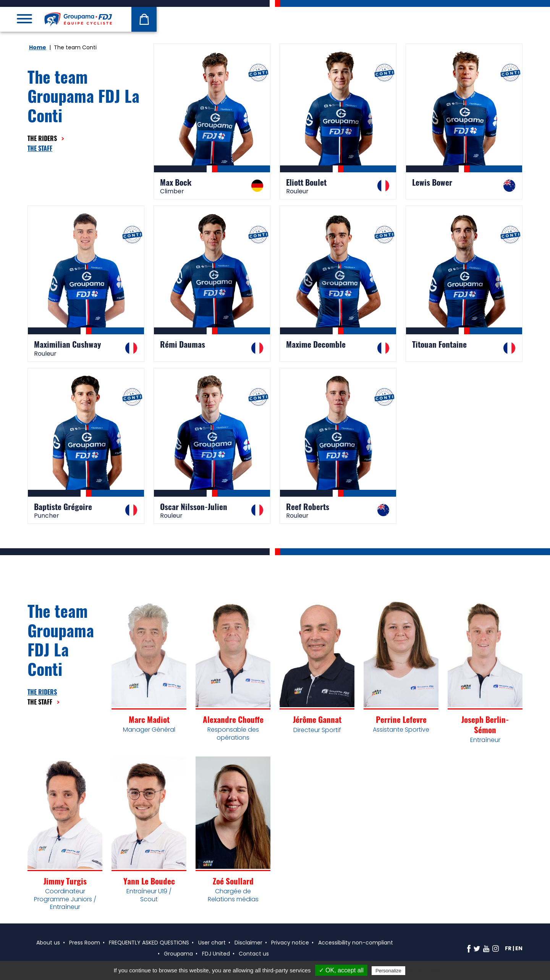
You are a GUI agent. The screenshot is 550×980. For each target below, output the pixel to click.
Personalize (388, 971)
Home (38, 47)
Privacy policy (425, 970)
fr (508, 948)
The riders (43, 138)
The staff (40, 148)
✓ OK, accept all (341, 970)
